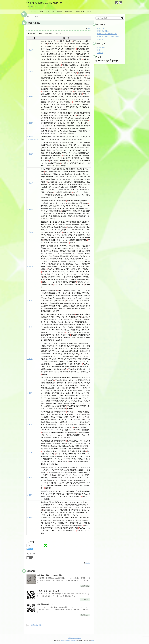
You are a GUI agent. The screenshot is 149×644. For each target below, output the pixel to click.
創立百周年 (101, 47)
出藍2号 (30, 495)
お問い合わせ (80, 12)
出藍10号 (30, 267)
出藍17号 (30, 71)
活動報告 (60, 12)
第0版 (93, 641)
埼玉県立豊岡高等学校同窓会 (45, 3)
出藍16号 (30, 97)
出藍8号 (30, 327)
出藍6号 (30, 393)
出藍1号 (30, 518)
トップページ (32, 12)
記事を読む (86, 586)
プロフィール (50, 12)
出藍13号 (30, 183)
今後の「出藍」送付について (48, 591)
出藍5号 (30, 425)
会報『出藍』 (69, 12)
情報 (89, 29)
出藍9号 (30, 301)
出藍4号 (30, 452)
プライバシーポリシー (74, 638)
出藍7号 (30, 359)
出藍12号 (30, 210)
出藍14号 (30, 154)
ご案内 (41, 12)
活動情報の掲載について (46, 604)
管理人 (88, 563)
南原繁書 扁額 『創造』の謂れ (50, 575)
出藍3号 (30, 478)
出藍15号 (30, 123)
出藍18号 (30, 50)
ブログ (89, 12)
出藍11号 (30, 232)
